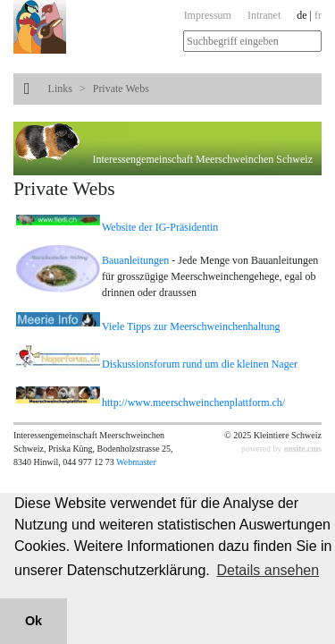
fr (318, 15)
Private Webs (121, 89)
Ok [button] (33, 621)
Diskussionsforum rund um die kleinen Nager (200, 364)
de (301, 15)
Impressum (208, 15)
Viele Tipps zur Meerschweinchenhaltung (191, 326)
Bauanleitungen (137, 260)
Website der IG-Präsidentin (160, 227)
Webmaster (136, 462)
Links (60, 89)
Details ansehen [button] (268, 570)
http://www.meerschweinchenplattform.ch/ (193, 402)
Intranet (264, 15)
